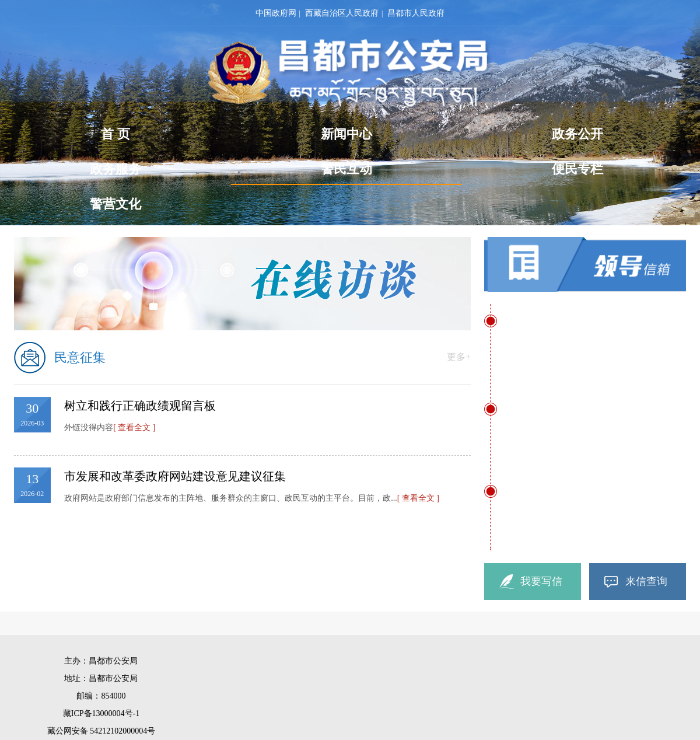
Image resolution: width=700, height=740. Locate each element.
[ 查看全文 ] (134, 427)
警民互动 (346, 173)
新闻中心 (346, 134)
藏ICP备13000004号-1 (101, 713)
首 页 (116, 134)
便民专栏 (577, 169)
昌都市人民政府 (416, 13)
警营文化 (116, 204)
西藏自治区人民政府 (342, 13)
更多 (459, 357)
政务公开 (577, 134)
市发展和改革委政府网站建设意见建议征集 (175, 476)
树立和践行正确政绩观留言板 (140, 406)
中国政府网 (276, 13)
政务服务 (116, 169)
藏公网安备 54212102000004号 (101, 731)
